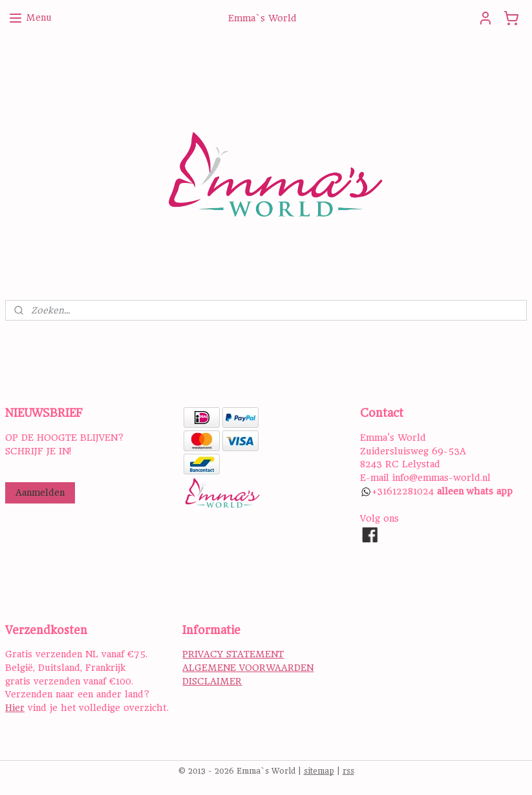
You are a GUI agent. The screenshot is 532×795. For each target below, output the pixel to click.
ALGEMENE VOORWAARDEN (248, 668)
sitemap (319, 771)
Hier (15, 708)
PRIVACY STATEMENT (233, 654)
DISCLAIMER (212, 681)
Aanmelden (40, 493)
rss (348, 771)
